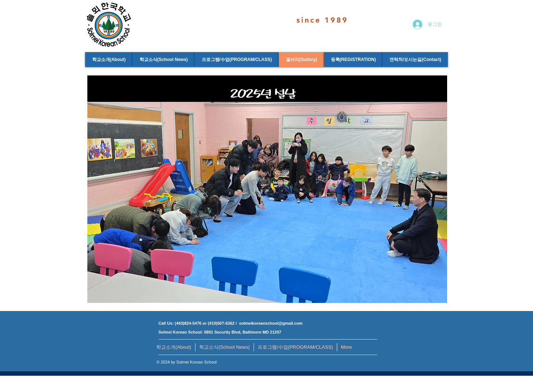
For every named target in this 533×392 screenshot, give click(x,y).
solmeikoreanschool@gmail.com (271, 323)
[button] (267, 189)
